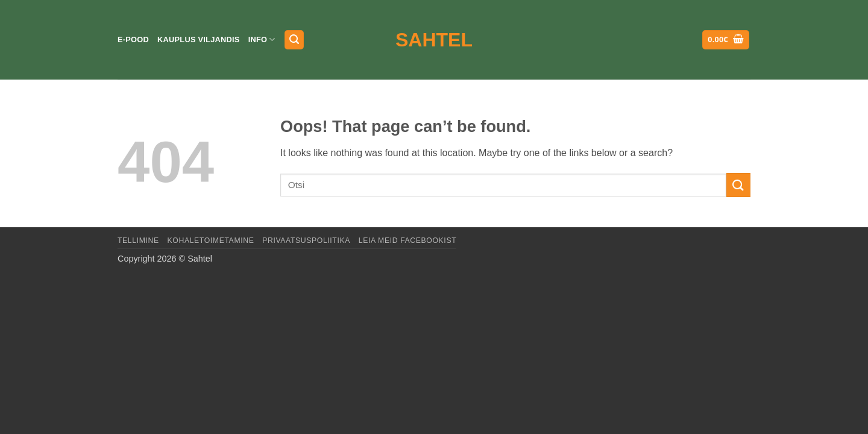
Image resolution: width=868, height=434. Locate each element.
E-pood (133, 39)
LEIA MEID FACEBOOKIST (407, 241)
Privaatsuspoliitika (306, 241)
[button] (294, 40)
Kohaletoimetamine (211, 241)
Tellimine (138, 241)
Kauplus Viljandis (199, 39)
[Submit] (738, 185)
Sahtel (434, 40)
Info (262, 39)
